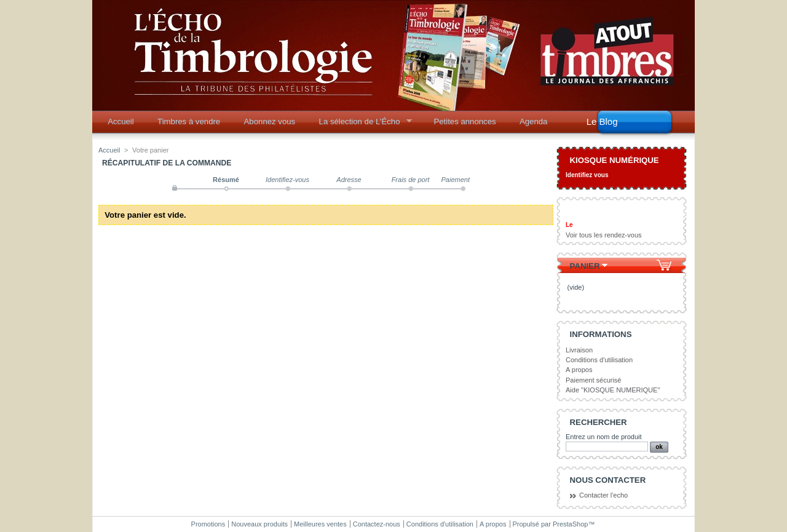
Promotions (208, 524)
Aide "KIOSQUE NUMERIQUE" (613, 390)
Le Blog (602, 121)
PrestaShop (570, 524)
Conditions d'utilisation (599, 360)
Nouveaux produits (259, 524)
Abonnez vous (270, 121)
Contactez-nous (377, 524)
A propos (579, 370)
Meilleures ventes (320, 524)
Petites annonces (465, 121)
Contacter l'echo (603, 495)
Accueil (121, 121)
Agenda (533, 121)
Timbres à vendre (189, 121)
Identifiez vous (587, 175)
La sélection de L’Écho (361, 125)
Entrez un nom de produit (604, 437)
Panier (585, 266)
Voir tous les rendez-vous (604, 235)
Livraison (579, 350)
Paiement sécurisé (594, 380)
